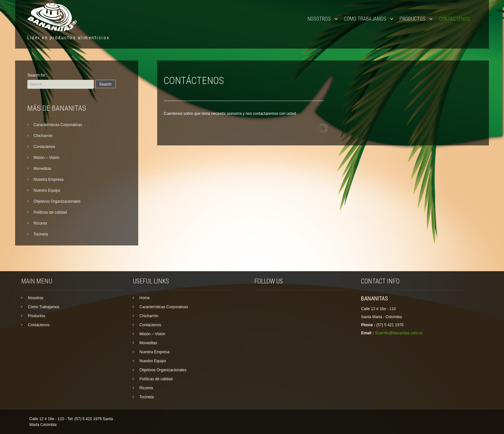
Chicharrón (43, 136)
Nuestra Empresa (48, 180)
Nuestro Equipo (47, 190)
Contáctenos (454, 19)
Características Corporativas (58, 125)
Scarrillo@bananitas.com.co (399, 333)
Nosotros (319, 19)
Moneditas (42, 169)
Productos (413, 19)
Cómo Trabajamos (365, 19)
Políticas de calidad (50, 212)
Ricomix (40, 223)
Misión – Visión (46, 158)
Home (145, 298)
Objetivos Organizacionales (57, 201)
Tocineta (41, 234)
